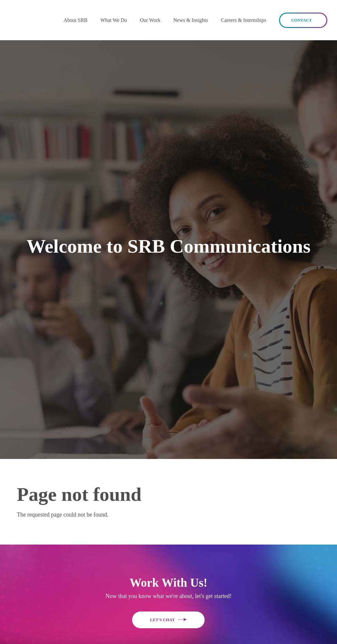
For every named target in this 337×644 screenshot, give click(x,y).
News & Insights (191, 20)
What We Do (114, 20)
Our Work (150, 20)
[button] (75, 20)
